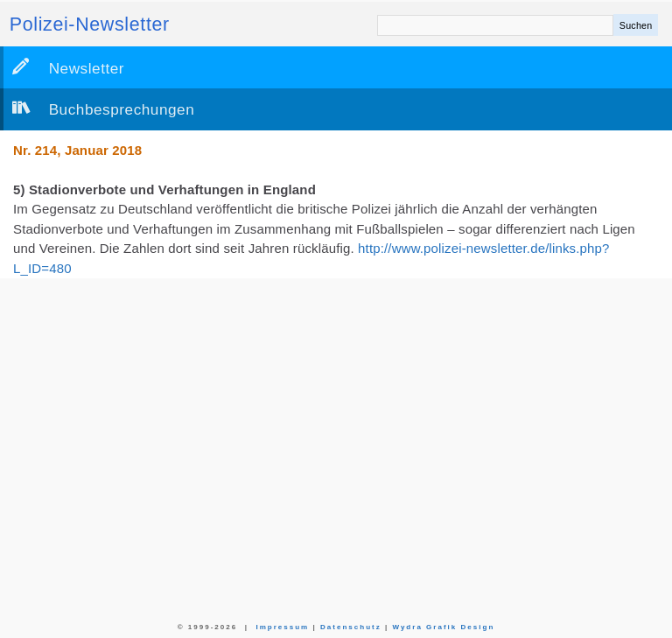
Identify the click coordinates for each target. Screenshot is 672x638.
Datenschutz (351, 627)
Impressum (282, 627)
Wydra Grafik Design (443, 627)
